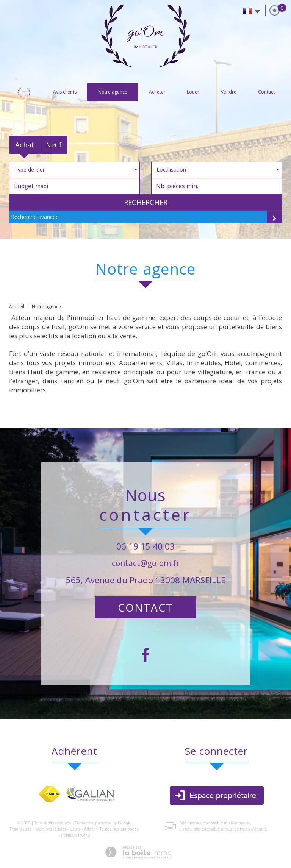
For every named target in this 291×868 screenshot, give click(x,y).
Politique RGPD (76, 835)
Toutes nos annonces (119, 829)
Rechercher (146, 202)
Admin (90, 829)
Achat (25, 145)
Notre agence (113, 92)
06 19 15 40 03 (145, 546)
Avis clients (65, 92)
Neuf (54, 145)
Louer (193, 92)
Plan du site (21, 829)
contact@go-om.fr (146, 563)
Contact (266, 92)
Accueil (24, 92)
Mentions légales (51, 829)
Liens (75, 829)
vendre (229, 92)
